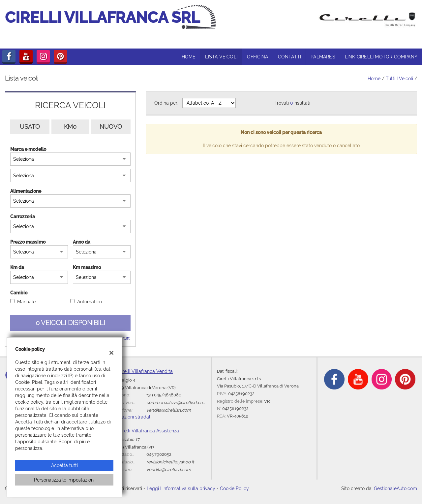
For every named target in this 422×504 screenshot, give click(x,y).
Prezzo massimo (28, 242)
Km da (17, 267)
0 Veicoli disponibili (70, 323)
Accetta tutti (64, 465)
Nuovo (111, 127)
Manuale (26, 302)
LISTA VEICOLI (221, 57)
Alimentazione (26, 191)
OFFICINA (258, 57)
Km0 (70, 127)
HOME (189, 57)
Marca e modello (28, 149)
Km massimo (87, 267)
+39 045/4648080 (164, 395)
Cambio (19, 293)
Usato (30, 127)
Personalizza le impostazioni (64, 480)
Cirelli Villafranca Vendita (145, 371)
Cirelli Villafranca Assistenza (149, 431)
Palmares (323, 57)
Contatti (290, 57)
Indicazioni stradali (131, 417)
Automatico (90, 302)
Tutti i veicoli (399, 79)
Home (374, 79)
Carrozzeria (23, 217)
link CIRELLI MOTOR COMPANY (381, 57)
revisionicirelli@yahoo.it (170, 462)
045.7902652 (159, 454)
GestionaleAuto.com (395, 488)
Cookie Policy (234, 488)
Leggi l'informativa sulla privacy (181, 488)
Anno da (82, 242)
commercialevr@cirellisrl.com (177, 402)
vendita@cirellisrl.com (169, 410)
